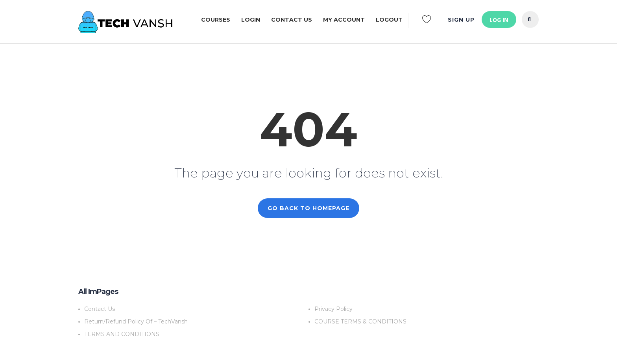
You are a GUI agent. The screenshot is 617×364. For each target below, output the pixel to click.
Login (251, 20)
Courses (216, 20)
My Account (344, 20)
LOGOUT (389, 20)
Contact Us (292, 20)
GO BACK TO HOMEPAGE (308, 208)
